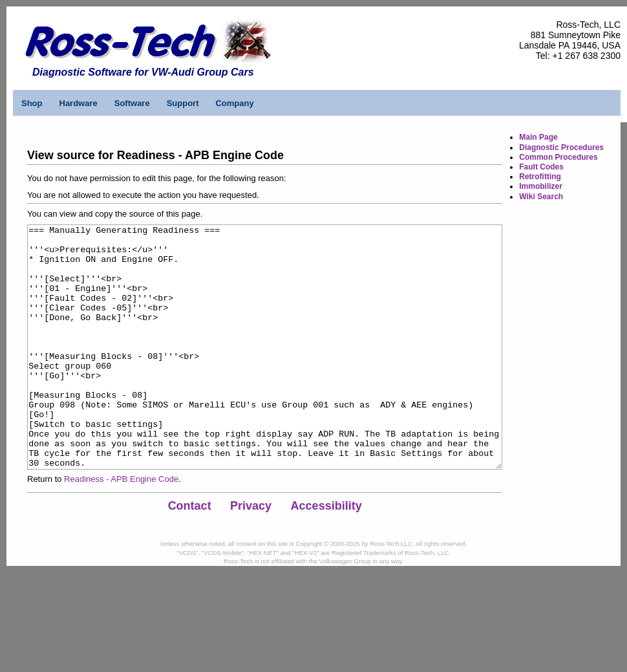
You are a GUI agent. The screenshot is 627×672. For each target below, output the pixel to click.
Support (183, 103)
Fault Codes (541, 167)
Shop (32, 103)
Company (234, 103)
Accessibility (326, 554)
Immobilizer (541, 186)
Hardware (79, 103)
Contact (190, 554)
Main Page (538, 137)
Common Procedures (558, 157)
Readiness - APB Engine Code (121, 527)
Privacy (251, 554)
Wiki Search (541, 197)
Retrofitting (540, 177)
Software (132, 103)
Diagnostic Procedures (561, 147)
